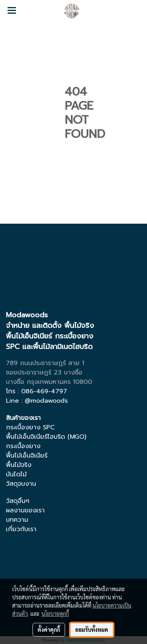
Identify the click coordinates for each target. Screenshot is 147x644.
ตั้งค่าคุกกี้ (49, 630)
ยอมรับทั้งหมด (92, 630)
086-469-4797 (44, 391)
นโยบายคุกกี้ (55, 613)
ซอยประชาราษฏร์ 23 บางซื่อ (44, 373)
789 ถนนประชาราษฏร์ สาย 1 (45, 363)
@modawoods (46, 401)
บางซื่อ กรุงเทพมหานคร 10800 (49, 382)
